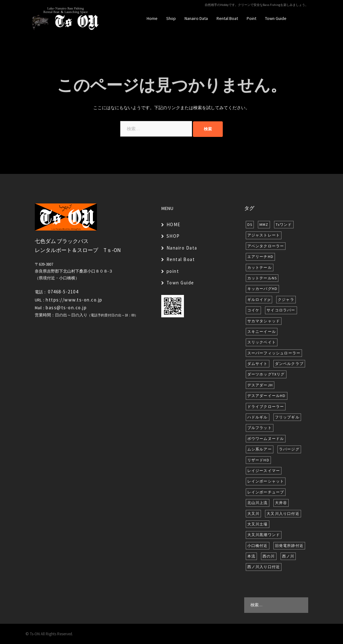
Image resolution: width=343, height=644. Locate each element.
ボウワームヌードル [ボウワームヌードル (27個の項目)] (266, 439)
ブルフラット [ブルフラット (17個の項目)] (260, 428)
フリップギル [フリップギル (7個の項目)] (287, 417)
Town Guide (276, 18)
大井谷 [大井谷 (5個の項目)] (281, 503)
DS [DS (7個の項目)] (250, 224)
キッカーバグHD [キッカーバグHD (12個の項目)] (263, 289)
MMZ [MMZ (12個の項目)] (264, 224)
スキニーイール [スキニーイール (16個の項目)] (262, 331)
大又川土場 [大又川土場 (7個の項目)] (258, 524)
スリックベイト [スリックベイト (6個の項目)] (262, 342)
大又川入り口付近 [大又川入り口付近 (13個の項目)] (283, 513)
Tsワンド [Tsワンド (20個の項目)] (284, 224)
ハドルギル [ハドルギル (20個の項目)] (258, 417)
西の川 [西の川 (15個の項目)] (269, 556)
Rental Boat (227, 18)
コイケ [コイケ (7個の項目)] (254, 310)
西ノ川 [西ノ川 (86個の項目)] (288, 556)
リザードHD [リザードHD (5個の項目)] (258, 460)
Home (152, 18)
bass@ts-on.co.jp (66, 308)
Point (252, 18)
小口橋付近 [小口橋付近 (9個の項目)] (258, 546)
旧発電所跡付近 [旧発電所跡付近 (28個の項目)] (289, 546)
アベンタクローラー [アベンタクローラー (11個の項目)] (266, 246)
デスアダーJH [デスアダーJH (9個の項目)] (260, 385)
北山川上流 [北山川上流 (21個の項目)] (258, 503)
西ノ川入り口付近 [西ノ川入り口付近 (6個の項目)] (264, 567)
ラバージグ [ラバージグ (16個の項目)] (289, 449)
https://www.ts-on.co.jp (74, 300)
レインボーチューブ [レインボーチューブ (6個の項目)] (266, 492)
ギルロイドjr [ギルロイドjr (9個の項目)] (259, 299)
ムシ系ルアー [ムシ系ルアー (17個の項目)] (260, 449)
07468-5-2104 (63, 292)
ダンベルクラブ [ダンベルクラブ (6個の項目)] (289, 364)
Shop (171, 18)
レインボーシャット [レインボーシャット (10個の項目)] (266, 481)
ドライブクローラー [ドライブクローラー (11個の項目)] (266, 406)
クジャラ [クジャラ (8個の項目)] (286, 299)
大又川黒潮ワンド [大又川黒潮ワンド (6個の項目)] (264, 535)
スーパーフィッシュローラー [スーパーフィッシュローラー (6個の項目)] (274, 353)
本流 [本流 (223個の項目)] (251, 556)
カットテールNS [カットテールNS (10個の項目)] (262, 278)
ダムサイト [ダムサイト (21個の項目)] (258, 364)
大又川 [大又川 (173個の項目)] (254, 513)
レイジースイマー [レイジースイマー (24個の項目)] (264, 471)
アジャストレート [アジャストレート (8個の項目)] (264, 235)
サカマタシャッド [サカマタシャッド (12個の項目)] (264, 321)
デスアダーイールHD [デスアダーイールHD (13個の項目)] (267, 396)
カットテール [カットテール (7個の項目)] (260, 267)
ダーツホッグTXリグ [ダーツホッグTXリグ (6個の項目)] (266, 374)
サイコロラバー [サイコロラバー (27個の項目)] (281, 310)
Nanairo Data (196, 18)
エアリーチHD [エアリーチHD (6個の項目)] (260, 257)
